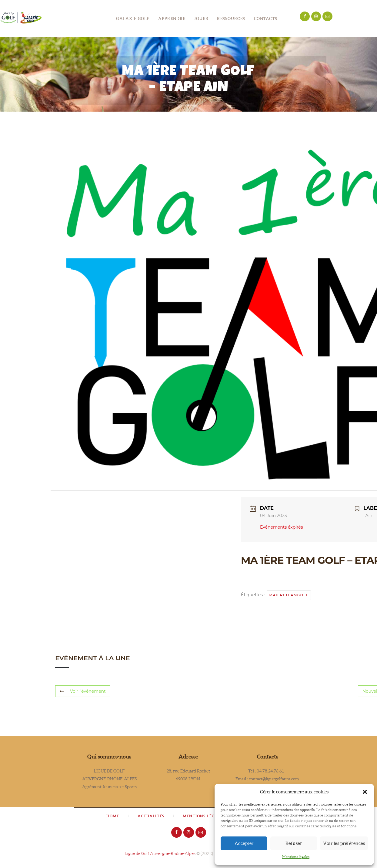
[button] (365, 792)
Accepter (244, 843)
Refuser (294, 843)
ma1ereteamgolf (289, 595)
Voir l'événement (83, 691)
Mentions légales (296, 857)
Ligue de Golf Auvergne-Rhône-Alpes (160, 853)
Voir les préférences (344, 843)
